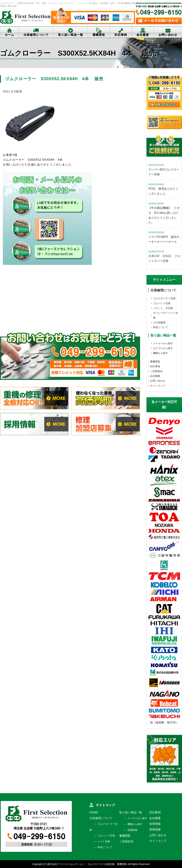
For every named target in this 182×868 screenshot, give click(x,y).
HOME (94, 812)
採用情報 (155, 824)
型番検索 (132, 830)
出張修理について (36, 35)
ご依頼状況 (156, 371)
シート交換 (104, 841)
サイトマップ (158, 386)
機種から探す (160, 353)
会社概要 (143, 35)
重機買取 (99, 35)
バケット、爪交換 (163, 308)
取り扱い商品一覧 (71, 35)
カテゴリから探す (163, 348)
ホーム (10, 35)
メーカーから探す (163, 343)
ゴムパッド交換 (162, 303)
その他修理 (159, 322)
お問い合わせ (158, 381)
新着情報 (155, 830)
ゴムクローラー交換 (164, 298)
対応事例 (121, 35)
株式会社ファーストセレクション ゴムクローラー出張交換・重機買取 (87, 864)
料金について (160, 327)
